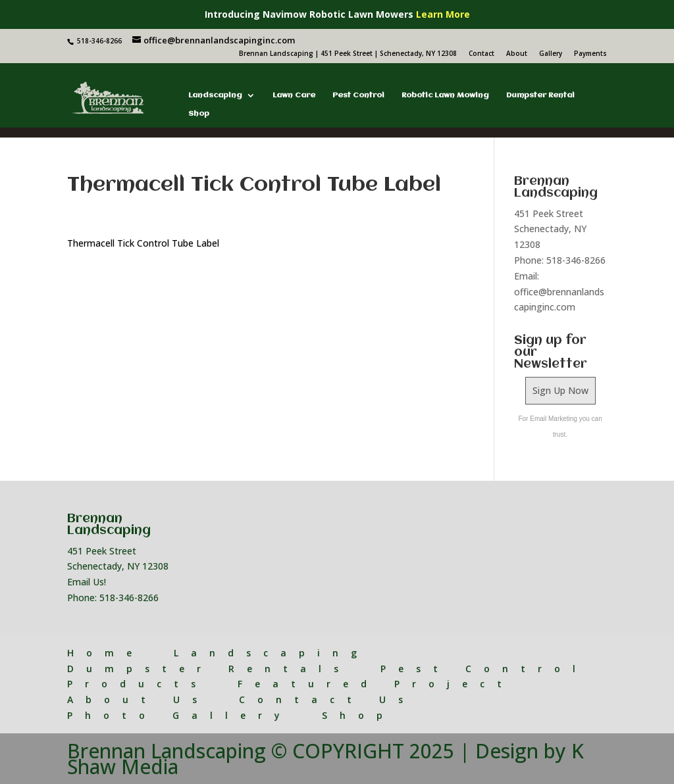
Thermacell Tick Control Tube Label (143, 243)
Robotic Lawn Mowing (445, 95)
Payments (590, 54)
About (517, 54)
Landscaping (215, 95)
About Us (138, 699)
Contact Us (327, 699)
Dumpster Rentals (209, 669)
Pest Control (358, 95)
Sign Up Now (560, 390)
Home (106, 653)
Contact (481, 54)
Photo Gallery (180, 715)
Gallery (551, 54)
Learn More (443, 14)
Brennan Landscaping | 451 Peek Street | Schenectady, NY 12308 (348, 54)
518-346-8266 (129, 598)
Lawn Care (294, 95)
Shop (199, 114)
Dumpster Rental (540, 95)
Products (138, 684)
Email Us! (87, 582)
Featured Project (376, 684)
